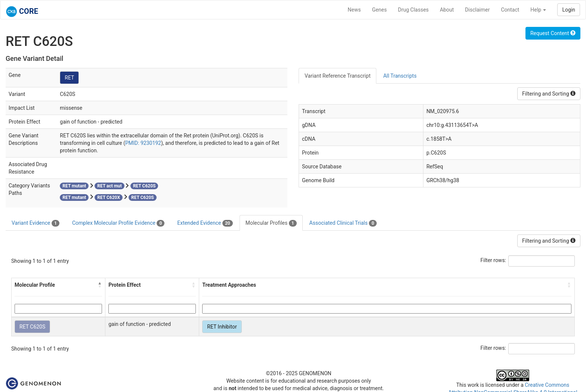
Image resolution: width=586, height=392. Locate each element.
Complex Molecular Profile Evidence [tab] (118, 223)
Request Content (553, 33)
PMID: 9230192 (143, 143)
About (447, 10)
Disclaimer (477, 10)
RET (69, 78)
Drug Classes (413, 10)
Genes (380, 10)
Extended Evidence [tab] (205, 223)
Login (569, 10)
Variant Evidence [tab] (36, 223)
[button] (100, 285)
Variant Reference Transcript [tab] (337, 76)
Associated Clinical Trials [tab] (343, 223)
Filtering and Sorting (549, 94)
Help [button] (538, 10)
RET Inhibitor (222, 327)
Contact (510, 10)
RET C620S (32, 327)
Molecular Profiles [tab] (271, 223)
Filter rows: (494, 260)
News (354, 10)
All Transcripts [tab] (400, 76)
